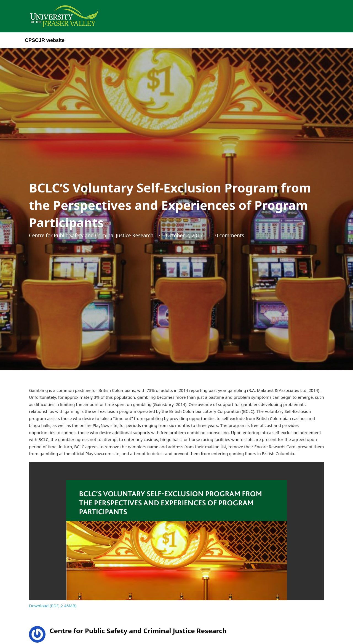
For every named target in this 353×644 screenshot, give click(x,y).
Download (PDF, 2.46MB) (53, 606)
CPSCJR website (45, 40)
